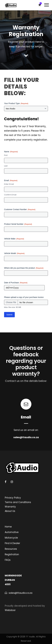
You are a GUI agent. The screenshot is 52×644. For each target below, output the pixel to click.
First (6, 155)
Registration (12, 554)
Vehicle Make (14, 239)
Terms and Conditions (18, 502)
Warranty (10, 507)
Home (8, 527)
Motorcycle (11, 538)
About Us (10, 511)
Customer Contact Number (20, 210)
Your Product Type (16, 104)
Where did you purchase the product (24, 268)
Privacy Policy (13, 498)
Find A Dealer (12, 543)
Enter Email (9, 184)
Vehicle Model (14, 253)
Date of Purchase (16, 283)
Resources (11, 549)
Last (6, 166)
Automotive (12, 532)
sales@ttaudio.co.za (26, 437)
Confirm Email (10, 195)
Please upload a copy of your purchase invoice (24, 297)
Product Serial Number (18, 224)
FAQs (8, 560)
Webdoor (10, 610)
